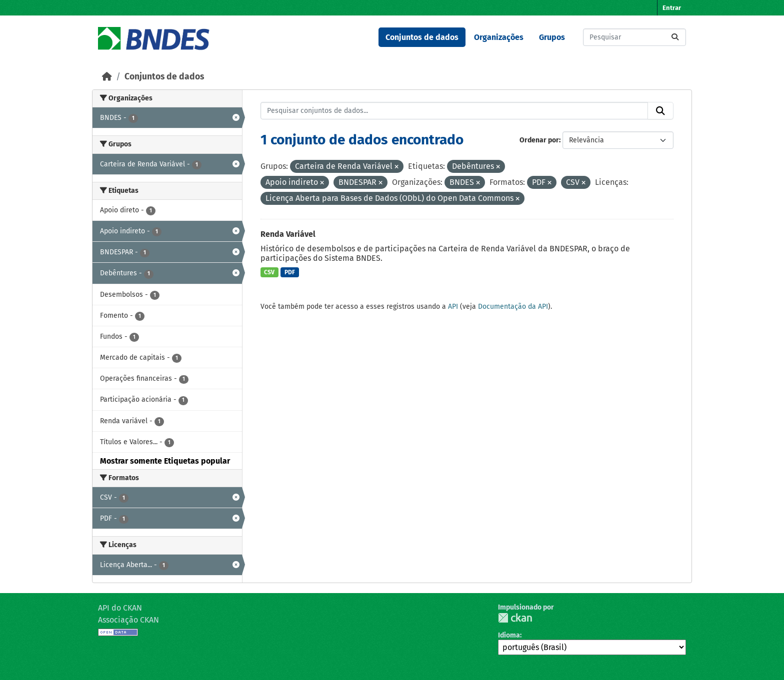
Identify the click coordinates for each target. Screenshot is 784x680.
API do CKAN (120, 608)
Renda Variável (288, 234)
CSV (269, 272)
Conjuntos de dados (422, 37)
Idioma (509, 635)
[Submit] (675, 37)
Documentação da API (513, 307)
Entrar (672, 8)
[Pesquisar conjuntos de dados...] (634, 37)
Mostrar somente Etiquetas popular (165, 461)
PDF (290, 272)
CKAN (515, 618)
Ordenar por (539, 140)
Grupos (552, 37)
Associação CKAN (128, 620)
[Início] (107, 77)
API (453, 307)
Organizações (499, 37)
